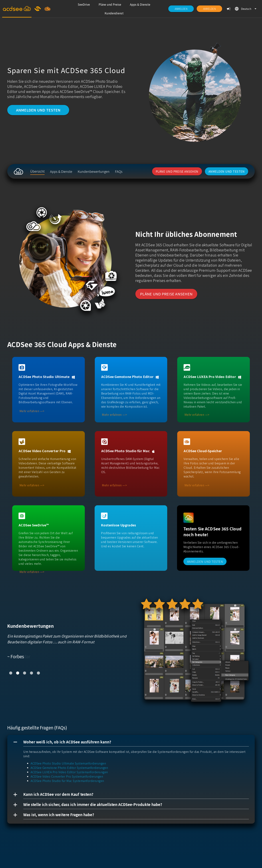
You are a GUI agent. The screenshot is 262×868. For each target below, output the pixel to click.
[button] (131, 742)
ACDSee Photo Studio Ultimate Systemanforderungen (68, 763)
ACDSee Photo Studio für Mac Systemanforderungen (67, 781)
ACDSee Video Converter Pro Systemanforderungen (67, 776)
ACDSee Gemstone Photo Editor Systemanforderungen (69, 768)
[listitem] (84, 4)
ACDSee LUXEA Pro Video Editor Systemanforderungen (69, 772)
